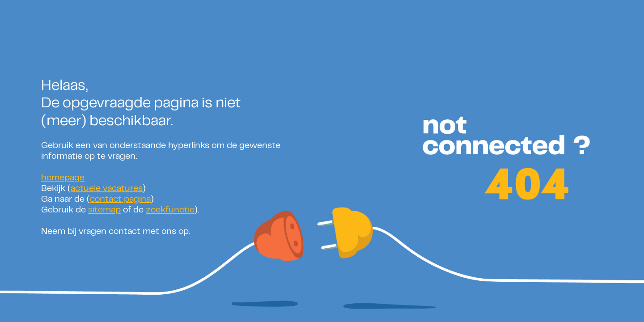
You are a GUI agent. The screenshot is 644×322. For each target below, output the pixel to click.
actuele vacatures (107, 189)
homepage (63, 178)
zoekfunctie (170, 210)
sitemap (104, 210)
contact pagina (120, 200)
